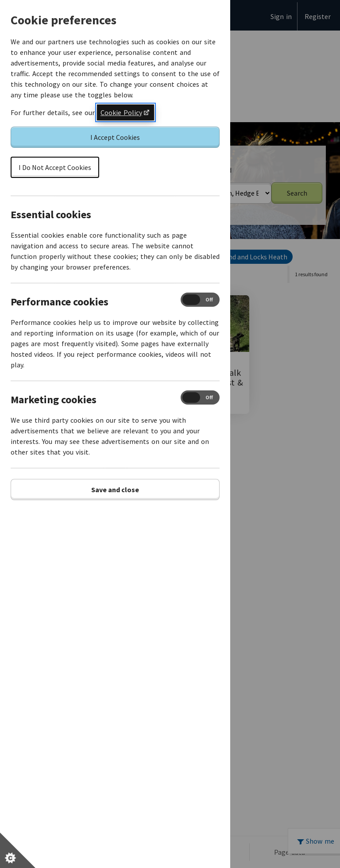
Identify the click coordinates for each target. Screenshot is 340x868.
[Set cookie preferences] (18, 850)
